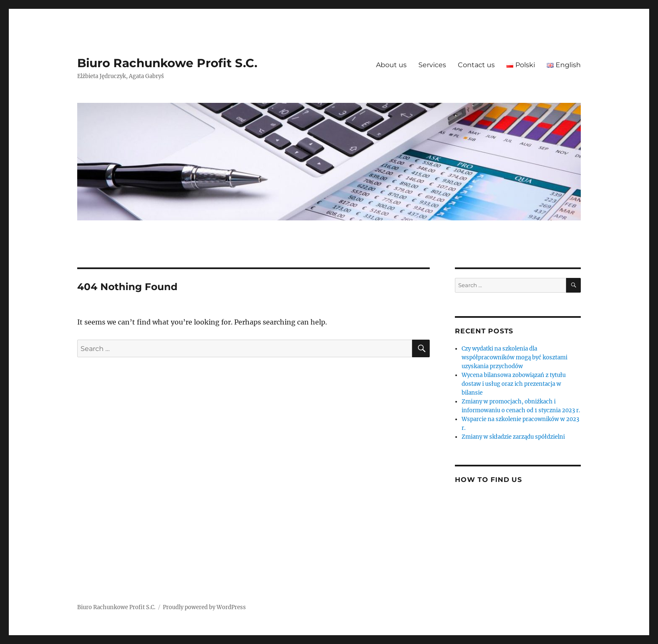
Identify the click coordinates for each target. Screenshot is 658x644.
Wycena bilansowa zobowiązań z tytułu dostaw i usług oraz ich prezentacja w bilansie (514, 384)
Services (432, 65)
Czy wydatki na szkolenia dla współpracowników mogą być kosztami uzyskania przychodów (514, 357)
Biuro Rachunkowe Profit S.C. (167, 63)
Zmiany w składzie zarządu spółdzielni (513, 437)
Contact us (476, 65)
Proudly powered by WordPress (204, 607)
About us (391, 65)
